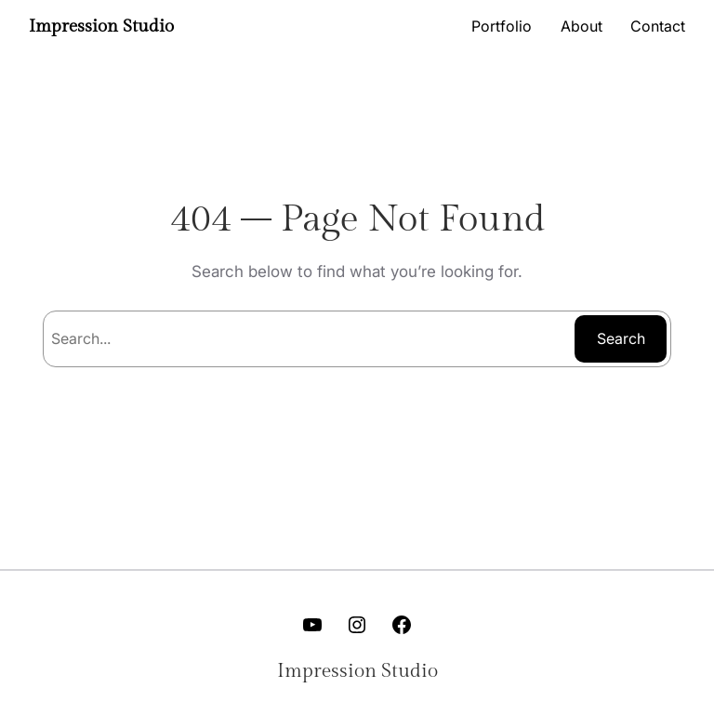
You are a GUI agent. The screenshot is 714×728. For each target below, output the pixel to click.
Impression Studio (101, 26)
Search (621, 338)
